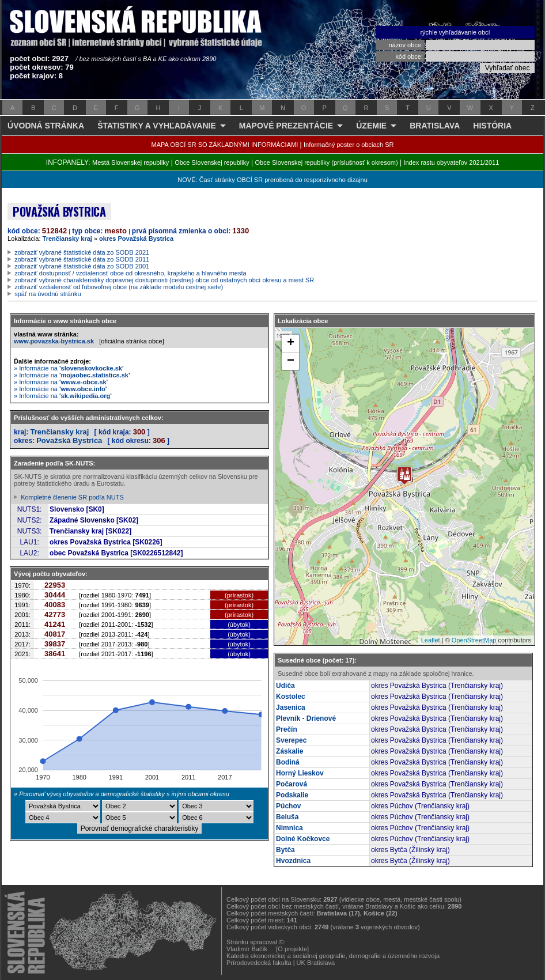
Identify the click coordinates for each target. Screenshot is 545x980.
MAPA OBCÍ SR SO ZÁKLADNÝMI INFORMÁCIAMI (225, 145)
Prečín (287, 729)
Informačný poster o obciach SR (349, 145)
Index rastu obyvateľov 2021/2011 (451, 162)
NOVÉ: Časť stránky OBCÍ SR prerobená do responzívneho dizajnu (272, 180)
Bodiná (288, 762)
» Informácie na (69, 368)
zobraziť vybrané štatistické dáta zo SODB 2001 (82, 266)
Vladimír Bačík (247, 949)
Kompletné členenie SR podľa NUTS (72, 497)
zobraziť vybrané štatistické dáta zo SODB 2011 (82, 259)
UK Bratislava (316, 963)
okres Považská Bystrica (136, 239)
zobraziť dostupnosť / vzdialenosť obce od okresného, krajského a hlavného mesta (130, 273)
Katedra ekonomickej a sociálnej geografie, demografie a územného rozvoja (333, 956)
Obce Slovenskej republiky (212, 162)
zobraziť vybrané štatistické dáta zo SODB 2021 (82, 252)
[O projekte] (292, 949)
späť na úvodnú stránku (48, 294)
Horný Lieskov (300, 773)
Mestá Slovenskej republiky (130, 162)
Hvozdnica (293, 861)
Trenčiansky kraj (67, 239)
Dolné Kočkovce (303, 839)
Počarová (292, 784)
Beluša (287, 817)
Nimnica (289, 828)
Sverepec (291, 740)
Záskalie (289, 751)
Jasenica (291, 707)
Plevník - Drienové (306, 718)
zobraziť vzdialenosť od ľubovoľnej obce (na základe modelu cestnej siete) (119, 287)
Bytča (285, 850)
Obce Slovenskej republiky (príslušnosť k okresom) (327, 162)
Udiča (285, 686)
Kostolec (291, 697)
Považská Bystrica (69, 440)
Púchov (288, 806)
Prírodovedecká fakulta (259, 963)
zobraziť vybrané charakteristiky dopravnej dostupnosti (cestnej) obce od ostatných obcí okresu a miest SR (164, 280)
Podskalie (292, 795)
